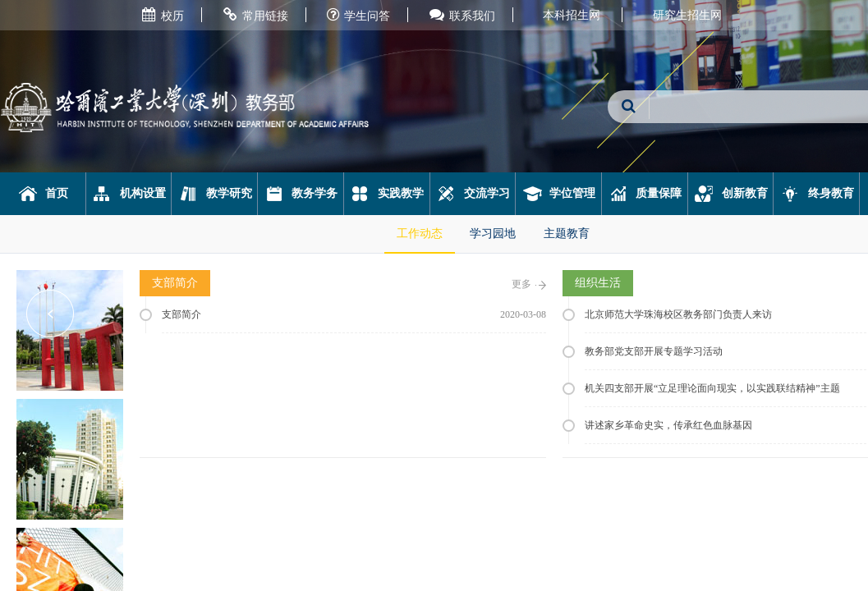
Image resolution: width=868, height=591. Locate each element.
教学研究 (215, 194)
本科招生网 (572, 15)
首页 (43, 194)
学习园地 (493, 234)
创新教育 (730, 194)
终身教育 (817, 194)
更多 (529, 284)
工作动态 (420, 234)
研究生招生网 (687, 15)
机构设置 (129, 194)
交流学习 (473, 194)
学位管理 (559, 194)
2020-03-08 (523, 314)
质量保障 (645, 194)
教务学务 (301, 194)
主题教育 (567, 234)
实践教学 (386, 194)
